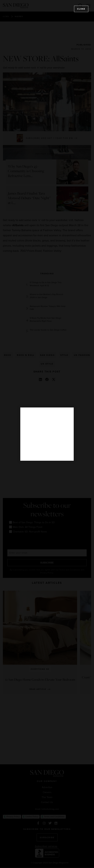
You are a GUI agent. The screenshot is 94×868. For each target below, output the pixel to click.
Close (81, 9)
